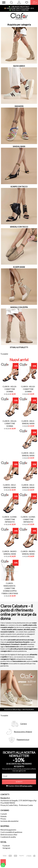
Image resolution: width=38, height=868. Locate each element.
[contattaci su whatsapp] (3, 865)
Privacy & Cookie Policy (9, 805)
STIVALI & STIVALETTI (19, 347)
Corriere (24, 724)
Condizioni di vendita (8, 837)
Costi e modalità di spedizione (11, 832)
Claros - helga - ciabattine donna (10, 389)
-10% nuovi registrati (19, 7)
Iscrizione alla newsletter (10, 821)
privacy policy (28, 786)
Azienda (3, 816)
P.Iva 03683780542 (8, 803)
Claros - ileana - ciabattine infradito (10, 519)
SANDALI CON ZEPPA (19, 307)
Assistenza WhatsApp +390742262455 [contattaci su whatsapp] (19, 709)
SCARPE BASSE (19, 267)
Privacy (3, 819)
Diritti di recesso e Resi (9, 835)
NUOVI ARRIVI (19, 66)
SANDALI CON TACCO (19, 227)
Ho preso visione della (20, 786)
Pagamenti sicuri (23, 740)
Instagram (6, 848)
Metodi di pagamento (8, 830)
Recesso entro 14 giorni (23, 732)
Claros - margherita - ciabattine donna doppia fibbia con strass (10, 588)
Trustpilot (4, 354)
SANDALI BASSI (19, 146)
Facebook (6, 846)
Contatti (4, 814)
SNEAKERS (19, 106)
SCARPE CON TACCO (19, 187)
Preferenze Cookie (26, 805)
